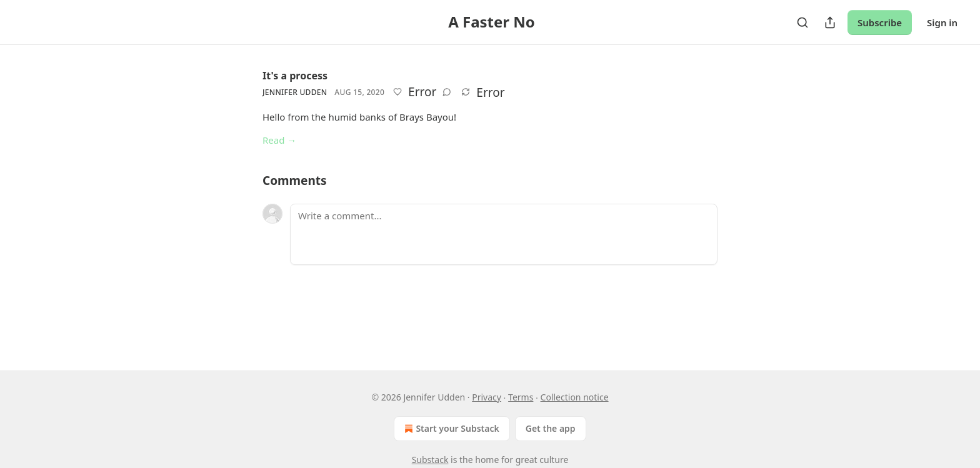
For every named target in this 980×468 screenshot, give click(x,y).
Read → (279, 140)
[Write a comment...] (504, 234)
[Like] (397, 92)
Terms (521, 397)
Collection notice (575, 397)
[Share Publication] (830, 22)
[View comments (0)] (447, 92)
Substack (430, 460)
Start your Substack (450, 429)
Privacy (487, 397)
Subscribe (880, 22)
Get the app (551, 428)
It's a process (295, 76)
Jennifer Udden (295, 92)
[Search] (802, 22)
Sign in (942, 22)
